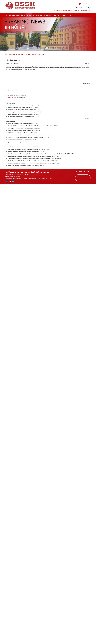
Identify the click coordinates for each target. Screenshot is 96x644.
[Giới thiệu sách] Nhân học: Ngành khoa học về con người (20, 570)
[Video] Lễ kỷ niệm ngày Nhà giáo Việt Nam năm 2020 (19, 607)
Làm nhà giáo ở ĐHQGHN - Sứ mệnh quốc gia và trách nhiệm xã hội (22, 625)
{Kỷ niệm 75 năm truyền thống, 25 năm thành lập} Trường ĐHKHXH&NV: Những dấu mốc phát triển (29, 621)
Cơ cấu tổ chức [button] (21, 15)
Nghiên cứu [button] (57, 15)
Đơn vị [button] (71, 15)
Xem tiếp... (88, 578)
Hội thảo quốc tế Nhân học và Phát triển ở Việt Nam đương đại (21, 574)
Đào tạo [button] (42, 15)
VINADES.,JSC (50, 638)
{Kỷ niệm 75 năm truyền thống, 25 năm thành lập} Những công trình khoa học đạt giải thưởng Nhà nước (30, 616)
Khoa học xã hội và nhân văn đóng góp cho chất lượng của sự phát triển (23, 611)
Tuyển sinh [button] (36, 15)
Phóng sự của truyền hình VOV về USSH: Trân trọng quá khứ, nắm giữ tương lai (25, 609)
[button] (83, 4)
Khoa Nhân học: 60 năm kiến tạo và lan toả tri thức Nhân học (21, 572)
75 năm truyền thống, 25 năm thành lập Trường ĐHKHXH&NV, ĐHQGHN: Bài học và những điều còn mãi (30, 623)
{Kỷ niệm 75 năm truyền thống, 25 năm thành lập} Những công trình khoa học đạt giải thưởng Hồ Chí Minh (31, 618)
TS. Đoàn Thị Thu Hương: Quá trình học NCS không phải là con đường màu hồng (25, 597)
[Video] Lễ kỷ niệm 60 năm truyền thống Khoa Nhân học (20, 565)
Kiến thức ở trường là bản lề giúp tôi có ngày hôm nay (19, 599)
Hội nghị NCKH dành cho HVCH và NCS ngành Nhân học (20, 567)
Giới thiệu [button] (12, 15)
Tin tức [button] (29, 15)
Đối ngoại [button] (65, 15)
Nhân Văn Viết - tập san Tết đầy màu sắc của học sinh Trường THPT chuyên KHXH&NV (27, 595)
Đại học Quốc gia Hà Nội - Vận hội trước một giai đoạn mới (20, 590)
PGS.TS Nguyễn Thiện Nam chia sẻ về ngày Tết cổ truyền (20, 588)
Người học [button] (49, 15)
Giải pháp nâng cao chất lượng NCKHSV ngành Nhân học (20, 576)
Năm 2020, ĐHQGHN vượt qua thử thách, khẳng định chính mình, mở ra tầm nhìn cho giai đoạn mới (29, 586)
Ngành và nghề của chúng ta (14, 602)
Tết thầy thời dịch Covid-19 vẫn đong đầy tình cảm (19, 593)
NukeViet (39, 638)
